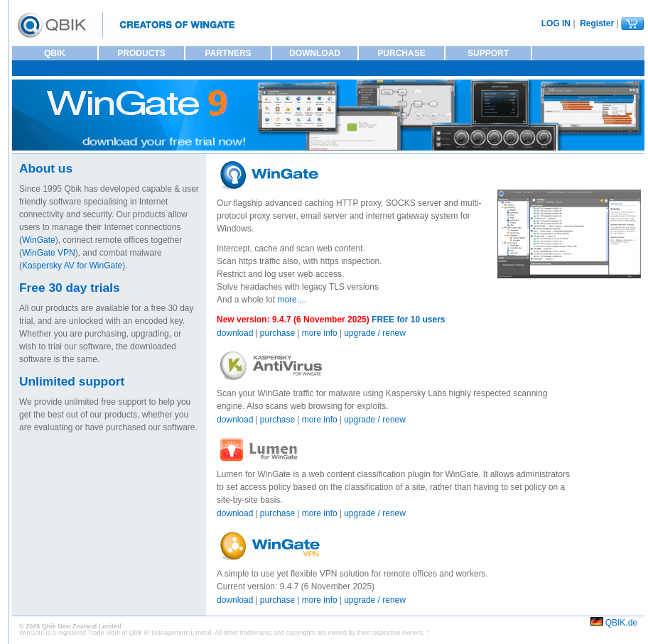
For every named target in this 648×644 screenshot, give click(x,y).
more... (290, 300)
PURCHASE (401, 53)
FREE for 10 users (407, 320)
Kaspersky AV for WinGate (72, 266)
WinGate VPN (49, 253)
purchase (277, 333)
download (235, 333)
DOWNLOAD (315, 53)
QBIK (55, 53)
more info (320, 333)
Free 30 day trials (70, 288)
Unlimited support (72, 381)
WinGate (39, 240)
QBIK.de (621, 623)
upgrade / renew (375, 333)
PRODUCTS (141, 53)
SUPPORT (488, 53)
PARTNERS (228, 53)
